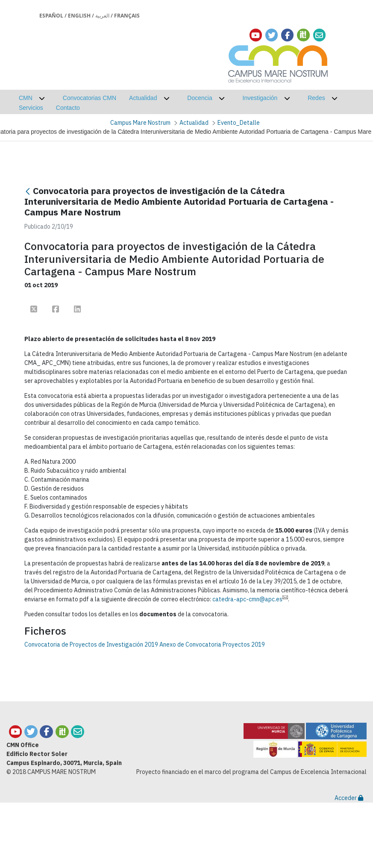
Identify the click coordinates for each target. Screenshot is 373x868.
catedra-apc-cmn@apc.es (250, 599)
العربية (102, 16)
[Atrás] (28, 192)
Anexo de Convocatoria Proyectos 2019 (212, 644)
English (79, 16)
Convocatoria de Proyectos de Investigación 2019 (91, 644)
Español (51, 16)
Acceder (349, 798)
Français (127, 16)
